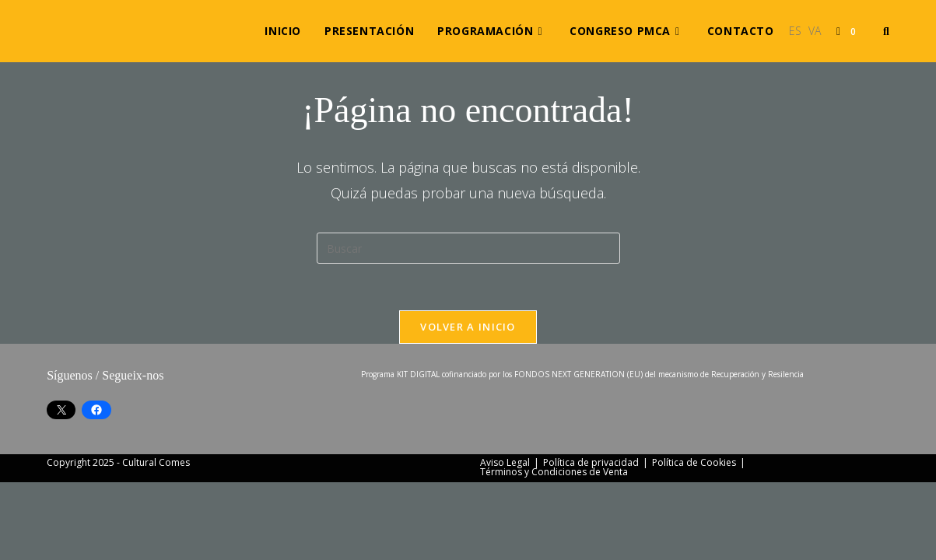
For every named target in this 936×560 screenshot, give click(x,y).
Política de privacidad (591, 540)
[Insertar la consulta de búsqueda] (468, 248)
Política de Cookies (694, 540)
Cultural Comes (156, 540)
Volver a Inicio (468, 327)
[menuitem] (796, 31)
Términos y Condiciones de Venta (554, 549)
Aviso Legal (505, 540)
